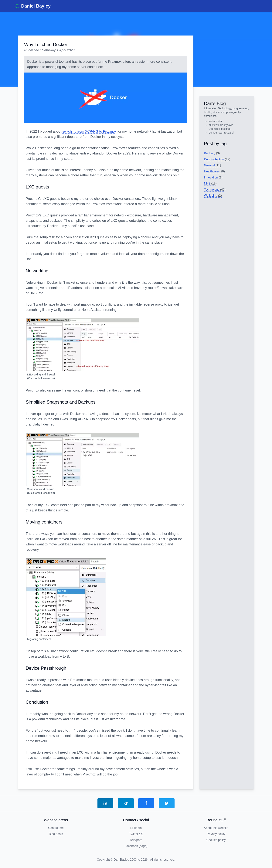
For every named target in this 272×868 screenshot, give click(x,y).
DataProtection (217, 159)
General (212, 165)
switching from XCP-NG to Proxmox (89, 131)
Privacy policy (216, 834)
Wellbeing (213, 196)
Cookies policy (216, 840)
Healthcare (214, 171)
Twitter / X (136, 834)
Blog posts (56, 834)
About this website (216, 828)
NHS (210, 183)
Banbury (212, 153)
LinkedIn (136, 828)
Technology (215, 190)
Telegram (136, 840)
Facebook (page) (136, 846)
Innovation (213, 177)
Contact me (56, 828)
